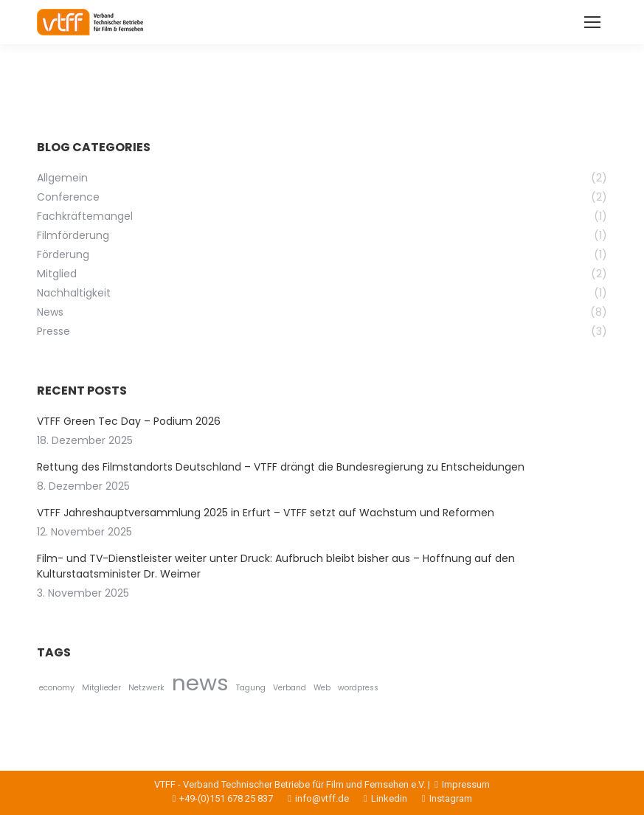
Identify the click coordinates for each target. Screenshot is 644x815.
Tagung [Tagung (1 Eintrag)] (251, 688)
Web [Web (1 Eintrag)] (322, 688)
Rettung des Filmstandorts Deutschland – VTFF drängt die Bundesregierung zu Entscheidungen (281, 467)
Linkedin (378, 798)
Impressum (461, 784)
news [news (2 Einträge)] (200, 683)
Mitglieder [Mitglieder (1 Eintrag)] (101, 688)
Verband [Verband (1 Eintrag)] (290, 688)
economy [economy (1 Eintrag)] (57, 688)
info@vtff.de (311, 798)
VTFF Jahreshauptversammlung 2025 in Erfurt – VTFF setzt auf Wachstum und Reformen (266, 513)
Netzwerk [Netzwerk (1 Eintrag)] (146, 688)
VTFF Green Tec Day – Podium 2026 (129, 421)
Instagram (440, 798)
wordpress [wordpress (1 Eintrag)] (358, 688)
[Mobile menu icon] (592, 22)
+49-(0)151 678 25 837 (223, 798)
